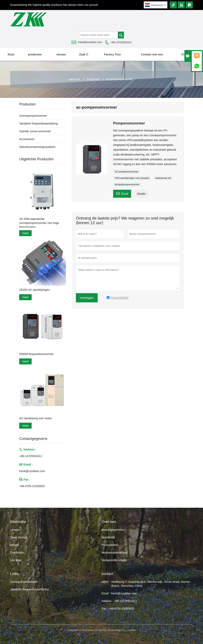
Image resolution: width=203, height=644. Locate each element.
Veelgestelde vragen (114, 560)
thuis (11, 54)
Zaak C (84, 54)
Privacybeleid (110, 545)
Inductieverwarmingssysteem (37, 147)
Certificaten (17, 553)
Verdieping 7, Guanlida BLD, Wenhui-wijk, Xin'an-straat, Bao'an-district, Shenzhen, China (151, 584)
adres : (106, 582)
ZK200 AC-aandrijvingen (34, 290)
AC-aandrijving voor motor (36, 418)
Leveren (15, 530)
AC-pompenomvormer (127, 172)
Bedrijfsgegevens (112, 530)
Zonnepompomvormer (33, 116)
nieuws (61, 54)
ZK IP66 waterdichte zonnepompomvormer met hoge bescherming (39, 223)
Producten (93, 79)
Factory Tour (112, 54)
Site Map (16, 560)
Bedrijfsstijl (108, 537)
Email (122, 193)
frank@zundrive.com (90, 42)
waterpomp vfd (163, 178)
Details (141, 194)
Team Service (19, 537)
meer (25, 233)
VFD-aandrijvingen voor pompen (132, 178)
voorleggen (87, 298)
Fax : (105, 609)
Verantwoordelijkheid (114, 553)
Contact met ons (152, 54)
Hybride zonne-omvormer (35, 131)
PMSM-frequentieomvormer (36, 354)
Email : (106, 593)
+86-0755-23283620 (32, 486)
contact (107, 574)
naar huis (74, 79)
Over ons (187, 54)
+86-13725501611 (121, 42)
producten (35, 54)
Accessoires (27, 139)
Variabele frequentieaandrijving (38, 123)
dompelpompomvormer (127, 185)
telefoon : (107, 601)
